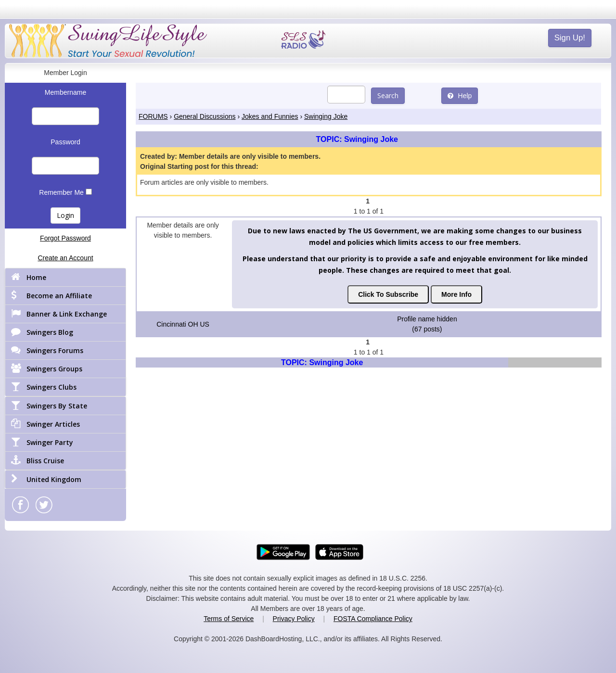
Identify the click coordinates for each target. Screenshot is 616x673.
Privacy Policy (294, 619)
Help (460, 96)
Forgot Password (65, 238)
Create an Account (65, 258)
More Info (456, 294)
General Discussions (205, 116)
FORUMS (153, 116)
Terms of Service (229, 619)
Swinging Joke (326, 116)
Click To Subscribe (388, 294)
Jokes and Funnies (270, 116)
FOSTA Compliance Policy (373, 619)
